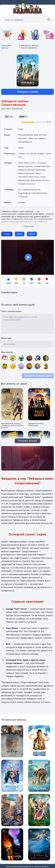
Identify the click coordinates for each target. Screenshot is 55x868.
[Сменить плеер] (20, 234)
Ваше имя (6, 338)
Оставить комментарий (38, 376)
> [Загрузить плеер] (27, 257)
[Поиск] (49, 20)
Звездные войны (6, 47)
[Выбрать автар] (5, 358)
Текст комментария (11, 311)
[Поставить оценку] (23, 122)
